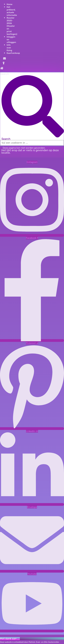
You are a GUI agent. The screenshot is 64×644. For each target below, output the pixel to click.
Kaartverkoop (13, 53)
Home (10, 4)
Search (5, 74)
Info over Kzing (9, 48)
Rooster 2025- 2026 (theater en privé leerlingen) (12, 26)
